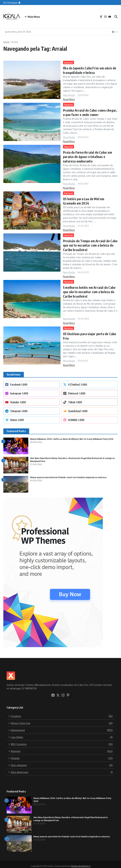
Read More (69, 99)
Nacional (68, 62)
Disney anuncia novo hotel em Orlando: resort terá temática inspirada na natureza (68, 473)
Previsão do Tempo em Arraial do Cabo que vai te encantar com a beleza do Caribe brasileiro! (89, 243)
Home (6, 42)
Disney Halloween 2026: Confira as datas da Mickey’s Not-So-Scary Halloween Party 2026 (72, 435)
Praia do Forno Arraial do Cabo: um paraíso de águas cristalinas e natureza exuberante (90, 155)
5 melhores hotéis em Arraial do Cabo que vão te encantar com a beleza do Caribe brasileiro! (88, 289)
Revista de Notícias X (81, 862)
